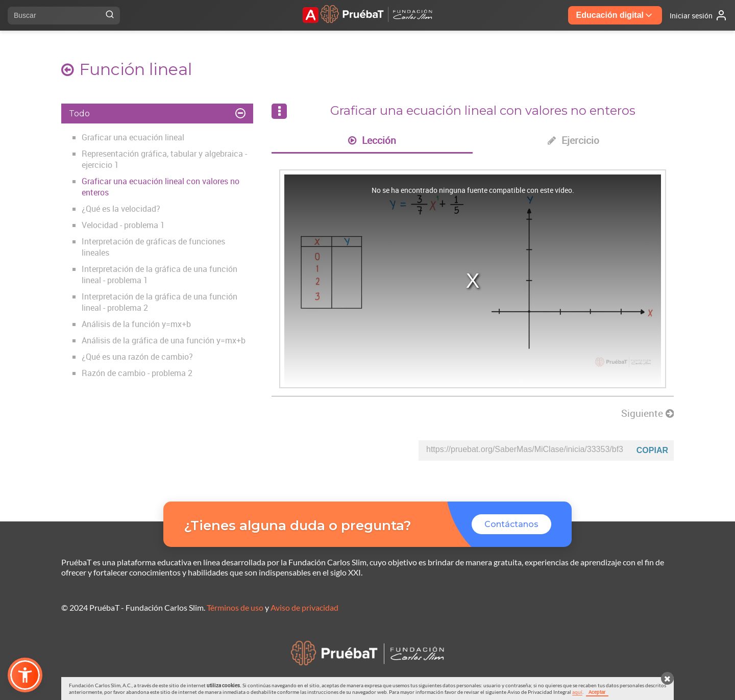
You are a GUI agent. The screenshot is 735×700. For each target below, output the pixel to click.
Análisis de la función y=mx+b (136, 324)
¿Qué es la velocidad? (121, 209)
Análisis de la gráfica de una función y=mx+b (164, 340)
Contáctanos (511, 524)
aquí (577, 692)
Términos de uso (235, 607)
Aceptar (597, 692)
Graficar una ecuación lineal (133, 137)
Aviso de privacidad (304, 607)
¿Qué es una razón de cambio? (137, 357)
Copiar (652, 450)
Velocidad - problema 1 (123, 225)
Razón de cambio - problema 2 (137, 373)
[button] (25, 675)
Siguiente (647, 413)
